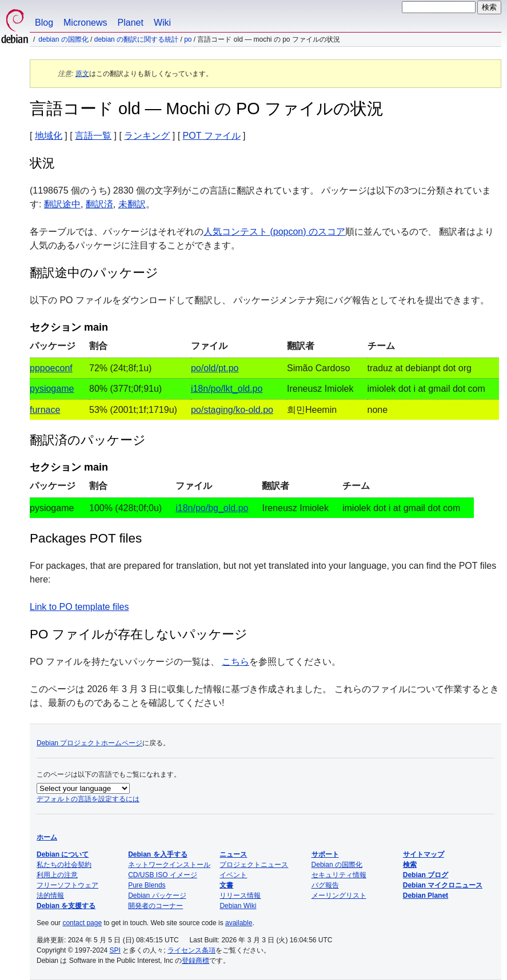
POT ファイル (212, 136)
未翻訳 (132, 204)
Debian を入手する (157, 854)
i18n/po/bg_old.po (212, 508)
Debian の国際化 (63, 39)
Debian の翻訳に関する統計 (136, 39)
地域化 (49, 136)
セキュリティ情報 (339, 875)
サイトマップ (424, 854)
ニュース (233, 854)
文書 (226, 885)
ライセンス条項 (191, 950)
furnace (45, 410)
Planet (131, 23)
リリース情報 (240, 895)
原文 (82, 74)
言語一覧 (93, 136)
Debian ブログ (426, 875)
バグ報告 (325, 885)
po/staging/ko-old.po (232, 410)
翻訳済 (99, 204)
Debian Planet (426, 895)
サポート (325, 854)
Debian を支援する (66, 906)
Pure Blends (147, 885)
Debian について (63, 854)
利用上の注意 (57, 875)
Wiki (162, 23)
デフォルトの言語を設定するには (88, 799)
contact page (82, 923)
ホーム (47, 837)
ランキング (147, 136)
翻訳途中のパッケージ (94, 273)
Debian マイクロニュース (443, 885)
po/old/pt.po (215, 368)
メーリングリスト (339, 895)
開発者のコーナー (155, 906)
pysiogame (52, 389)
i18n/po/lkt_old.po (227, 389)
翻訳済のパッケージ (88, 440)
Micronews (85, 23)
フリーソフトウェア (67, 885)
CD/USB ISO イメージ (163, 875)
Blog (44, 23)
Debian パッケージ (157, 895)
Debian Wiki (238, 906)
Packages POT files (86, 538)
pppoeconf (51, 368)
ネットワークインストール (169, 865)
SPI (115, 950)
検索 (410, 865)
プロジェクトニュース (254, 865)
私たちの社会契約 (64, 865)
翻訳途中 (62, 204)
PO (188, 39)
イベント (233, 875)
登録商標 (195, 961)
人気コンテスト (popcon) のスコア (274, 232)
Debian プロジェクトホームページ (89, 743)
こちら (235, 662)
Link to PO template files (79, 607)
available (239, 923)
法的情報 (50, 895)
